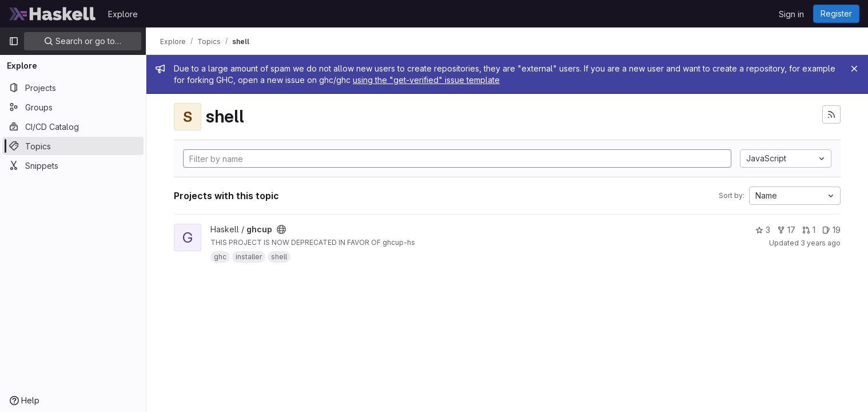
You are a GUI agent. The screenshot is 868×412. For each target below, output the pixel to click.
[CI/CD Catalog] (73, 126)
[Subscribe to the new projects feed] (831, 114)
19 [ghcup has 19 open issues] (831, 230)
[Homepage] (53, 14)
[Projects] (73, 88)
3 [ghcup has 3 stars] (763, 230)
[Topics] (73, 146)
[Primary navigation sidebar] (14, 41)
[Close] (854, 69)
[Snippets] (73, 165)
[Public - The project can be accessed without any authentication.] (281, 229)
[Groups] (73, 107)
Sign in (791, 14)
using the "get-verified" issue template (426, 80)
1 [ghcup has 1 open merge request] (809, 230)
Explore (123, 14)
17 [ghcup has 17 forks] (786, 230)
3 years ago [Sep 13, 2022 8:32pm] (821, 243)
